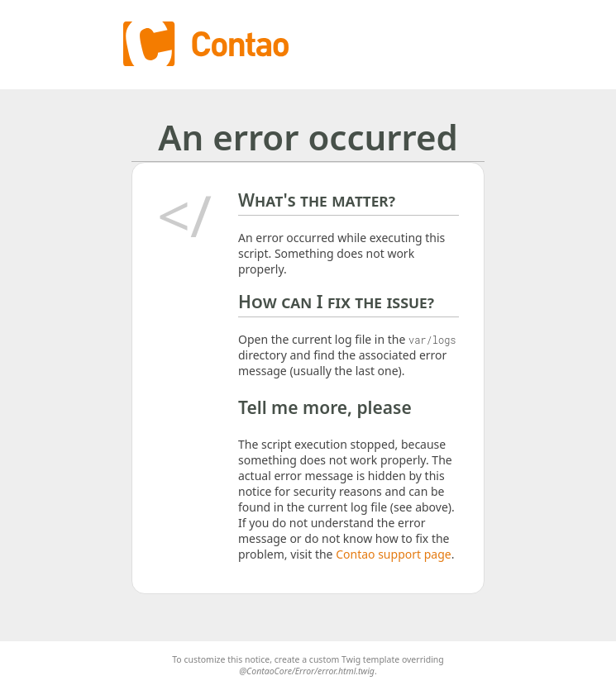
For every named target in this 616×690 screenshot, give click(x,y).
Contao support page (393, 554)
